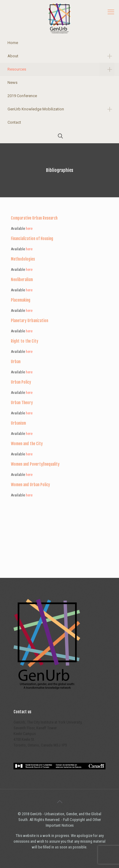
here (29, 228)
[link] (107, 56)
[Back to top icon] (59, 802)
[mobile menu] (111, 12)
